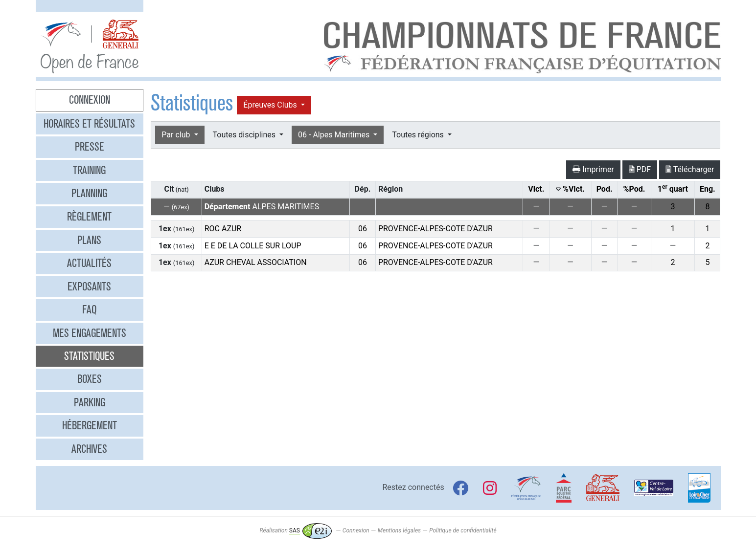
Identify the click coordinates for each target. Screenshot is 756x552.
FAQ (89, 309)
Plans (89, 240)
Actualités (89, 263)
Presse (90, 147)
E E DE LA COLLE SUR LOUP (253, 246)
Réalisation (295, 530)
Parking (90, 402)
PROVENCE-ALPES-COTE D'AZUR (435, 229)
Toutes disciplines (245, 135)
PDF (640, 169)
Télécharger (690, 169)
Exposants (89, 287)
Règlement (89, 217)
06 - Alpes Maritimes (335, 135)
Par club (177, 135)
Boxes (90, 379)
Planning (89, 193)
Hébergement (90, 425)
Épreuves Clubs (271, 105)
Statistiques (89, 356)
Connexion (90, 100)
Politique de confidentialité (463, 530)
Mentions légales (399, 530)
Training (89, 170)
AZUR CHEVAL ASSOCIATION (256, 262)
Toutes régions (419, 135)
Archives (89, 449)
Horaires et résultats (89, 124)
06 (363, 229)
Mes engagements (90, 333)
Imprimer (593, 169)
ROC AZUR (223, 229)
